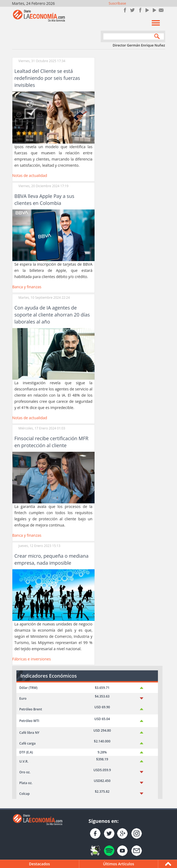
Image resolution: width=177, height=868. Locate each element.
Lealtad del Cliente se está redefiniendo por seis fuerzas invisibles (47, 78)
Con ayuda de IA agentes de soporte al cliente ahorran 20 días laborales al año (52, 315)
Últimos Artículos (118, 864)
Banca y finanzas (27, 287)
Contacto (161, 10)
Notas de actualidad (30, 175)
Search (156, 37)
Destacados (39, 864)
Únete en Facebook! (125, 10)
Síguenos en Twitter (132, 10)
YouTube (147, 10)
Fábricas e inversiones (32, 659)
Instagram (140, 10)
